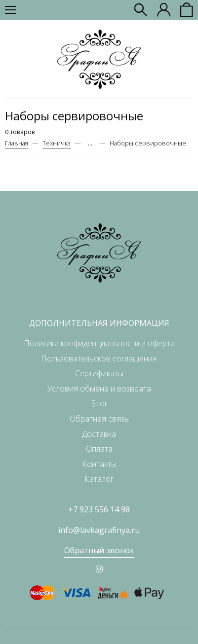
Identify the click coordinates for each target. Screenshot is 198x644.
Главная (17, 143)
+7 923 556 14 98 (99, 509)
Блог (99, 403)
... (90, 143)
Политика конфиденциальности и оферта (99, 343)
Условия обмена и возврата (99, 389)
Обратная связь (99, 419)
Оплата (99, 449)
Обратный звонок (99, 550)
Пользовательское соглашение (99, 358)
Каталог (99, 479)
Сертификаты (99, 373)
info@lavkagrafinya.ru (99, 530)
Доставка (99, 434)
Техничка (57, 143)
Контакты (99, 464)
